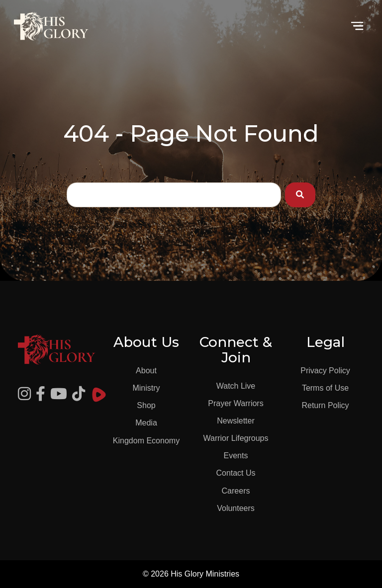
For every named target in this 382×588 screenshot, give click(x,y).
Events (236, 456)
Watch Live (236, 386)
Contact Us (236, 473)
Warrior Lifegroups (236, 438)
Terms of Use (325, 388)
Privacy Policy (325, 371)
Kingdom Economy (146, 441)
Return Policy (325, 405)
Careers (236, 491)
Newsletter (236, 421)
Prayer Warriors (236, 403)
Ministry (146, 388)
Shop (146, 405)
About (146, 371)
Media (146, 423)
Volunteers (236, 508)
